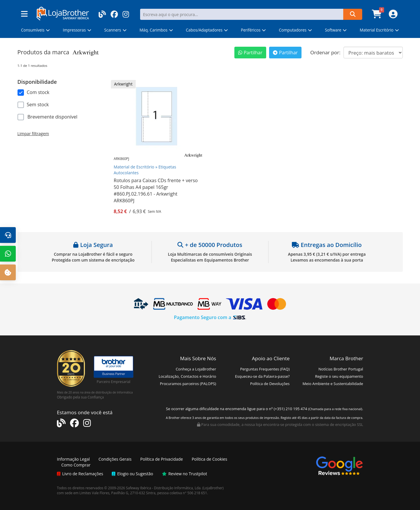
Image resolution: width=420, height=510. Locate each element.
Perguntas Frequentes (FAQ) (265, 369)
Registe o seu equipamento (339, 376)
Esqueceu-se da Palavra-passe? (262, 376)
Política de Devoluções (270, 384)
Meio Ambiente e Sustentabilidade (333, 384)
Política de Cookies (210, 459)
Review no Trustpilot (185, 474)
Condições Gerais (115, 459)
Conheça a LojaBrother (196, 369)
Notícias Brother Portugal (341, 369)
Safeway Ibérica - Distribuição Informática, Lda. (164, 488)
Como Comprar (76, 465)
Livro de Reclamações (80, 474)
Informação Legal (73, 459)
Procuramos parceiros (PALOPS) (188, 384)
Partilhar (250, 53)
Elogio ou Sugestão (132, 474)
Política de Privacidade (162, 459)
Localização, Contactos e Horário (187, 376)
